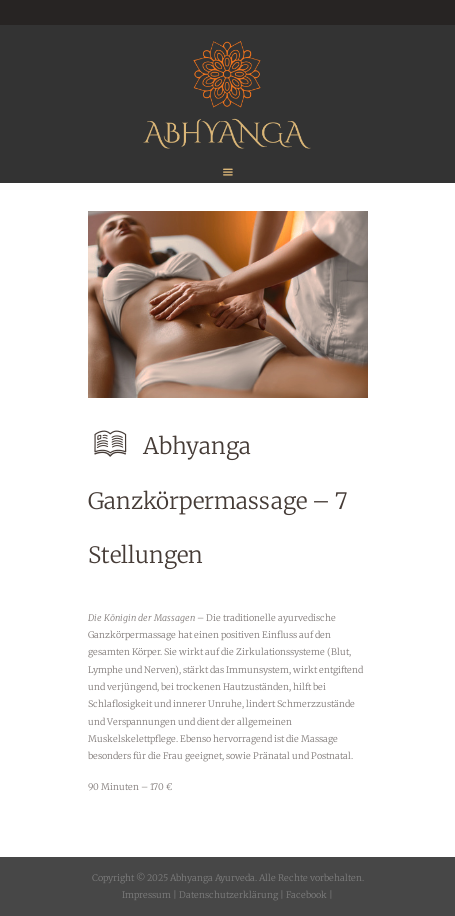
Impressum (146, 894)
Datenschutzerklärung (228, 894)
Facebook (305, 894)
